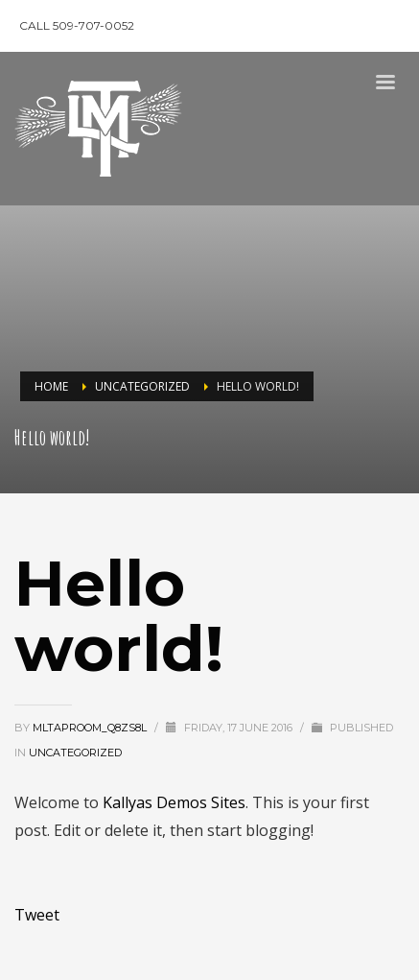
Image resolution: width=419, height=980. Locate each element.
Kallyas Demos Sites (174, 802)
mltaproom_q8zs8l (91, 728)
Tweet (37, 915)
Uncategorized (75, 753)
